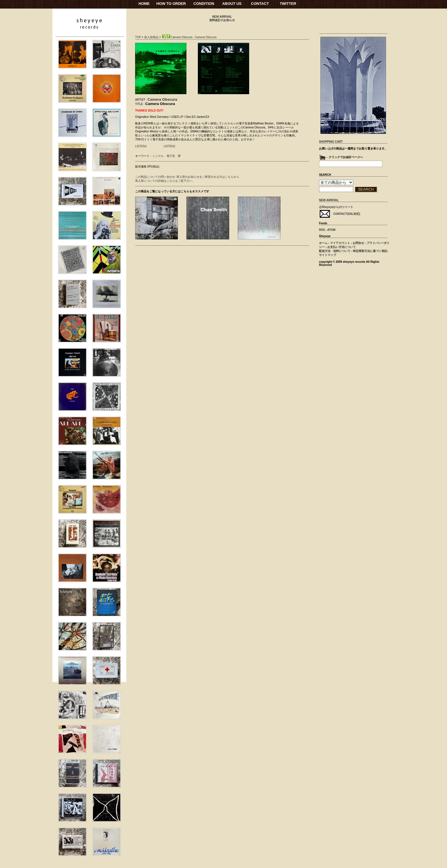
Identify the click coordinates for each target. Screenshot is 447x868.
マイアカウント (340, 243)
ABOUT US (232, 4)
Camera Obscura (162, 99)
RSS (322, 230)
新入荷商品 (151, 37)
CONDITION (204, 4)
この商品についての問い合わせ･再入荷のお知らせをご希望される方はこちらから (187, 177)
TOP (138, 37)
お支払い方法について (342, 247)
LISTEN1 (141, 146)
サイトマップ (328, 255)
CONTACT (260, 4)
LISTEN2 (169, 146)
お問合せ (358, 243)
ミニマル (158, 156)
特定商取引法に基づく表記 (370, 251)
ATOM (331, 230)
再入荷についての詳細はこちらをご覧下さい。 (165, 181)
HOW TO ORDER (171, 4)
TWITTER (288, 4)
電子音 (171, 156)
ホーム (323, 243)
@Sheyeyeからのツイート (336, 207)
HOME (144, 4)
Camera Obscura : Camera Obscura (189, 37)
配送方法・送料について (335, 251)
